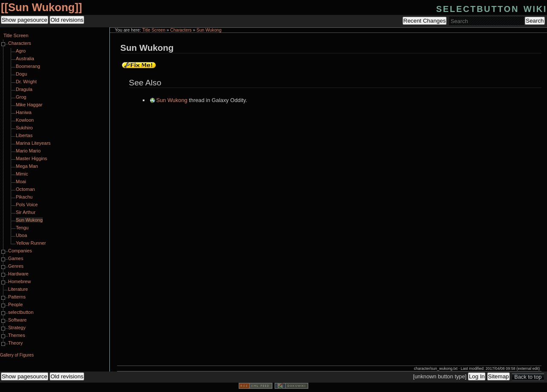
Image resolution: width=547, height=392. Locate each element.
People (15, 304)
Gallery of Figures (17, 355)
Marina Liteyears (33, 143)
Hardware (18, 274)
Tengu (22, 228)
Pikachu (24, 197)
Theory (15, 343)
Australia (25, 59)
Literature (18, 289)
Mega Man (27, 166)
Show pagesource (25, 20)
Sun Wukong (41, 7)
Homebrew (19, 281)
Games (16, 258)
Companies (20, 251)
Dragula (24, 89)
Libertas (24, 135)
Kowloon (25, 120)
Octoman (25, 189)
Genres (16, 266)
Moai (21, 181)
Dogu (21, 74)
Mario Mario (28, 151)
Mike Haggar (29, 105)
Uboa (21, 235)
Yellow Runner (31, 243)
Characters (181, 30)
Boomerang (28, 66)
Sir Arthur (26, 212)
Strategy (17, 328)
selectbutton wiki (492, 8)
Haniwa (24, 112)
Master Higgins (31, 158)
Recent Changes (425, 21)
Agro (21, 51)
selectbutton (21, 312)
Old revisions (67, 20)
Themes (17, 335)
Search (535, 21)
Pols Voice (27, 205)
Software (17, 320)
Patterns (17, 297)
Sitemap (498, 376)
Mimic (22, 174)
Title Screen (154, 30)
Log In (477, 376)
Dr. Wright (26, 82)
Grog (21, 97)
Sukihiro (24, 128)
